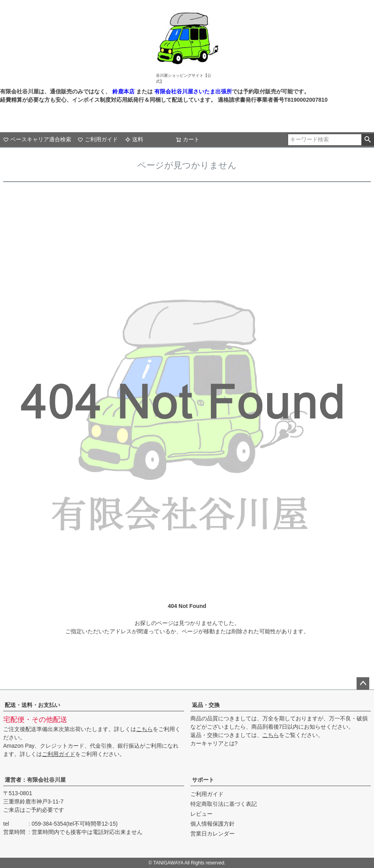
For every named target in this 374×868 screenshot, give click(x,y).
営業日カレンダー (213, 834)
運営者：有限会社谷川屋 (35, 780)
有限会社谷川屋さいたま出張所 (192, 91)
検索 (367, 140)
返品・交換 (206, 705)
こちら (144, 729)
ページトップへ (363, 684)
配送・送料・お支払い (32, 705)
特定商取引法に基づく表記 (224, 804)
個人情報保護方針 (213, 824)
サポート (203, 780)
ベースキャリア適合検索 (37, 139)
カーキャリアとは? (214, 743)
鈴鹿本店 (123, 91)
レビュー (201, 814)
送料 (134, 139)
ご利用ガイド (98, 139)
